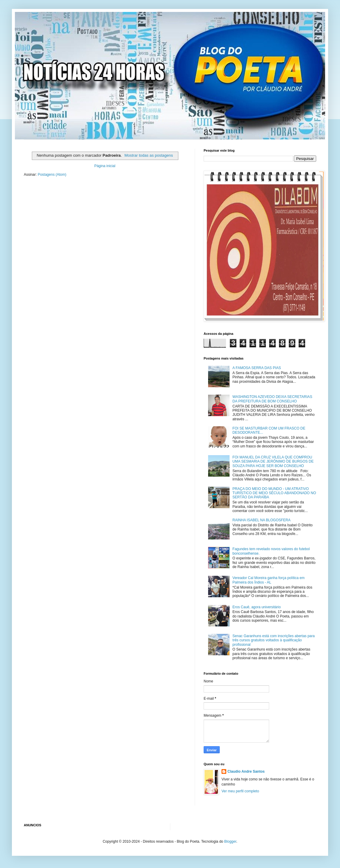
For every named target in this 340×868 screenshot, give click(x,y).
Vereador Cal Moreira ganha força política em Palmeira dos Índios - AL (269, 580)
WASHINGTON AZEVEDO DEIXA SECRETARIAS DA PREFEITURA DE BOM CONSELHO (272, 399)
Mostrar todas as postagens (149, 155)
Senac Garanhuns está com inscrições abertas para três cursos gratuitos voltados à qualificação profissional (274, 640)
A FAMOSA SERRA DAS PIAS (257, 368)
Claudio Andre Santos (246, 771)
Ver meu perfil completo (240, 791)
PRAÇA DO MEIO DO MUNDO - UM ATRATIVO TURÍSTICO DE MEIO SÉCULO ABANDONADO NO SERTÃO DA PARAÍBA (274, 493)
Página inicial (105, 166)
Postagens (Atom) (52, 175)
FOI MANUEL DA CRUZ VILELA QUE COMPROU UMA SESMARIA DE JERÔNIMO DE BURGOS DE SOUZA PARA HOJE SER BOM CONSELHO (273, 462)
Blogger (230, 841)
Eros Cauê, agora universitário (257, 607)
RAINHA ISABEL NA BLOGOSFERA (262, 520)
